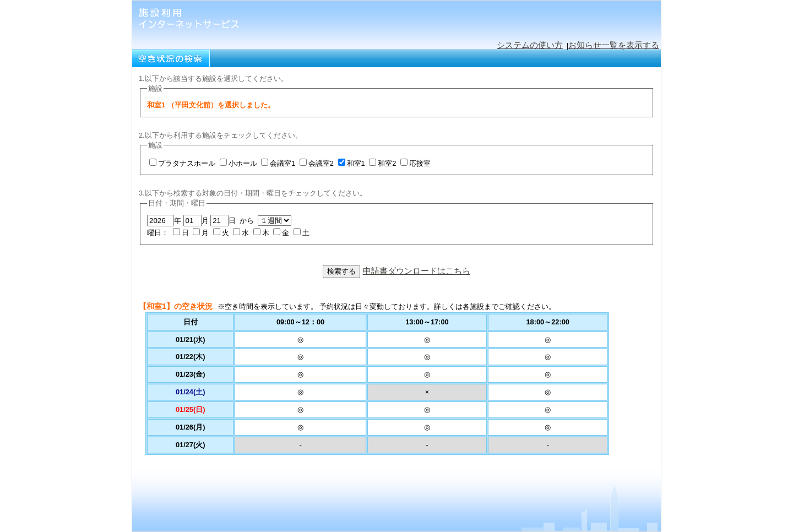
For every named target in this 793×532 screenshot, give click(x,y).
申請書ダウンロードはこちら (417, 271)
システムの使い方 (530, 45)
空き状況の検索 (171, 58)
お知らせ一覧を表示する (614, 45)
